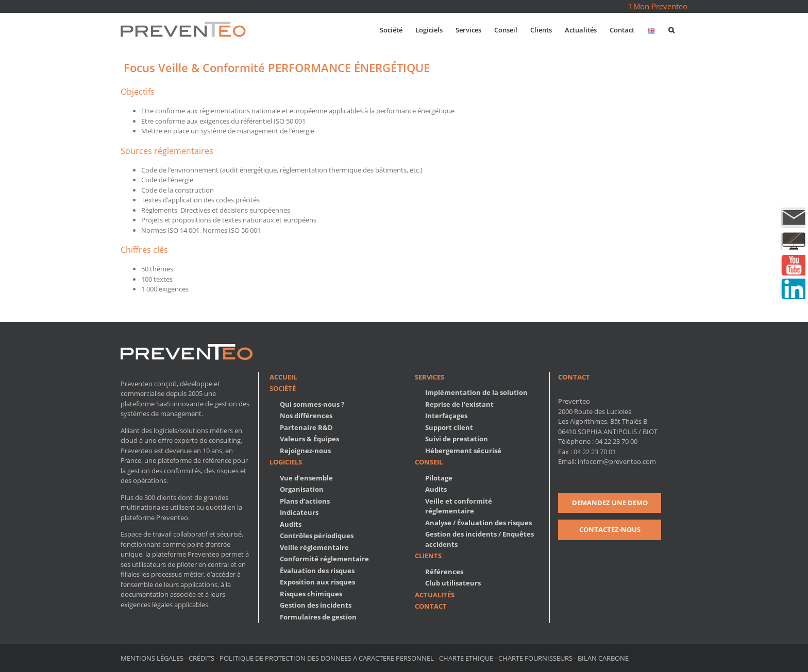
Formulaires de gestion (318, 617)
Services (430, 377)
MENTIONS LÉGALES (153, 658)
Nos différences (306, 416)
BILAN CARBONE (603, 658)
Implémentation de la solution (476, 392)
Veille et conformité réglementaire (459, 506)
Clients (428, 556)
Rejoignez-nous (305, 451)
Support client (449, 427)
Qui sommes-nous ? (312, 404)
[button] (671, 29)
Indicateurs (299, 512)
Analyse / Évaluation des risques (478, 523)
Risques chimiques (311, 594)
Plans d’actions (305, 501)
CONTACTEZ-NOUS (610, 529)
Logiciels (286, 462)
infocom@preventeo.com (617, 461)
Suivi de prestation (457, 439)
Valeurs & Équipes (309, 439)
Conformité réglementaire (324, 559)
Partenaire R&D (306, 427)
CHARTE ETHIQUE (466, 658)
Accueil (283, 377)
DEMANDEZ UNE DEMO (610, 503)
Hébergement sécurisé (463, 451)
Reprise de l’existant (459, 404)
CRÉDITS (201, 658)
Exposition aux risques (317, 582)
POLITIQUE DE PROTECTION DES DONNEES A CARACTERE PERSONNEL (327, 658)
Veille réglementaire (314, 547)
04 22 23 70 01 (595, 452)
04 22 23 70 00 (616, 441)
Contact (431, 606)
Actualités (435, 595)
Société (283, 388)
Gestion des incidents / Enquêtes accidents (479, 539)
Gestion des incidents (316, 605)
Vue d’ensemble (306, 478)
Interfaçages (446, 416)
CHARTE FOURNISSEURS (535, 658)
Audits (291, 524)
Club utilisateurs (453, 583)
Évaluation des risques (317, 571)
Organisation (302, 489)
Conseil (429, 462)
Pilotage (439, 478)
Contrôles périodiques (317, 536)
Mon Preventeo (658, 6)
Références (444, 572)
